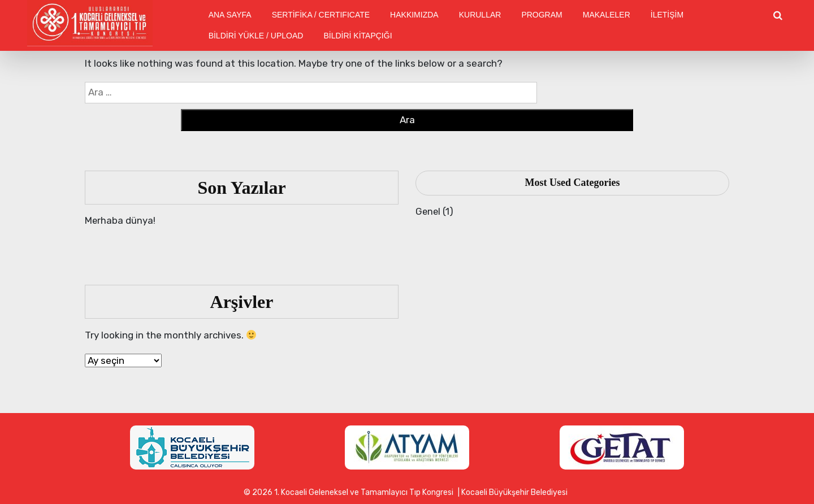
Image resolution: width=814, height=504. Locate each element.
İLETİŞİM (667, 15)
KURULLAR (480, 15)
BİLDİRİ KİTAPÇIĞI (358, 36)
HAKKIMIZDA (414, 15)
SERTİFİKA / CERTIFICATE (321, 15)
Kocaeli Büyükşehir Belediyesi (514, 492)
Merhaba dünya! (120, 220)
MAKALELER (607, 15)
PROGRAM (542, 15)
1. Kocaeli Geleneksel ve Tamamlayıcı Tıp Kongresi (364, 492)
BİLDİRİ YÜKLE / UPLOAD (256, 36)
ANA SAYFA (230, 15)
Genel (428, 211)
